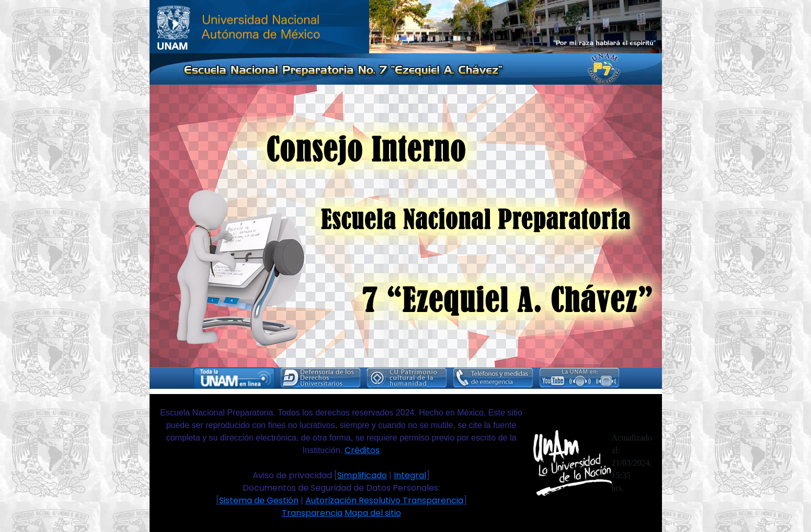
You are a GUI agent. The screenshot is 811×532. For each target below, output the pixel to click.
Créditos (362, 450)
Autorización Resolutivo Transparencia (384, 500)
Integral (410, 475)
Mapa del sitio (373, 513)
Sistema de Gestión (259, 500)
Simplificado (362, 475)
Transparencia (312, 513)
